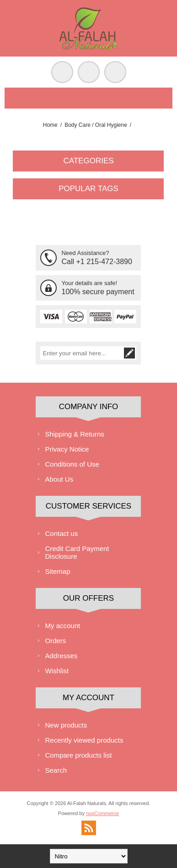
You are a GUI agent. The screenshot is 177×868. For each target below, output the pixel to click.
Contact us (61, 533)
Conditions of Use (72, 464)
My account (62, 626)
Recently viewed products (84, 740)
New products (66, 725)
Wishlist (57, 671)
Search (56, 770)
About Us (59, 479)
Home (50, 125)
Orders (55, 641)
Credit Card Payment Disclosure (77, 552)
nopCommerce (102, 813)
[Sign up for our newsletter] (81, 353)
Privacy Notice (67, 449)
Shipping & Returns (74, 434)
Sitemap (57, 571)
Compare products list (78, 755)
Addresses (61, 656)
